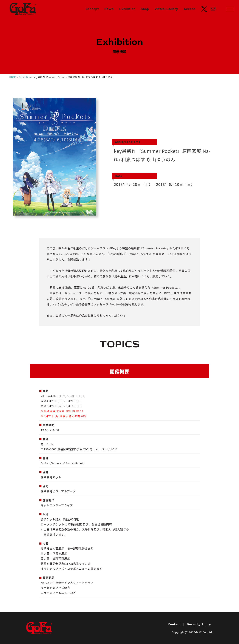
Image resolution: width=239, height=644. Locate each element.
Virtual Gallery (166, 9)
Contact (174, 624)
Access (190, 9)
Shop (145, 9)
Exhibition (127, 9)
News (109, 9)
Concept (92, 9)
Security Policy (199, 624)
